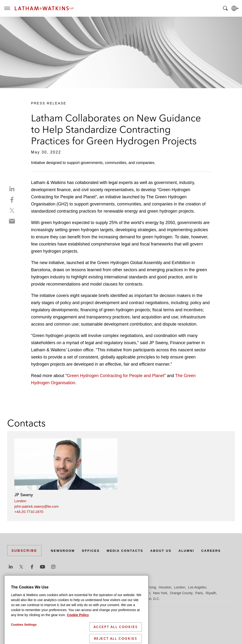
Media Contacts (129, 551)
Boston (37, 587)
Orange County (181, 593)
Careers (221, 551)
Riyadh (211, 593)
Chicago (67, 587)
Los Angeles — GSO (64, 593)
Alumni (194, 551)
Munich (145, 593)
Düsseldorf (96, 587)
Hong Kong (147, 587)
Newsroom (64, 551)
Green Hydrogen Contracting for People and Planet (116, 376)
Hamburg (130, 587)
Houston (165, 587)
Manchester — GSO (111, 593)
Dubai (81, 587)
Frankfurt (113, 587)
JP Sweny (24, 495)
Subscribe (24, 551)
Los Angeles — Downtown (27, 593)
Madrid (88, 593)
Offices (93, 551)
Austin (12, 587)
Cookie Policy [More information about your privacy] (78, 635)
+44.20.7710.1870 (29, 512)
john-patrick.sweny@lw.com (36, 506)
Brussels (52, 587)
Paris (199, 593)
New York (160, 593)
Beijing (24, 587)
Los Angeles (197, 587)
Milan (133, 593)
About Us (168, 551)
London (20, 501)
